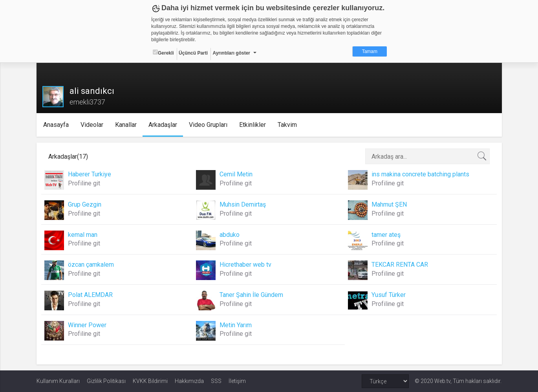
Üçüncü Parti (193, 53)
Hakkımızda (189, 381)
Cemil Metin (236, 174)
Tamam (370, 51)
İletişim (237, 381)
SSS (216, 381)
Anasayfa (56, 125)
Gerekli (163, 53)
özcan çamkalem (91, 265)
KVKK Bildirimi (150, 381)
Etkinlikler (253, 125)
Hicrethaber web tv (245, 265)
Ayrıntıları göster (231, 53)
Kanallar (126, 125)
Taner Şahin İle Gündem (251, 295)
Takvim (287, 125)
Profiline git (84, 183)
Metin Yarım (236, 325)
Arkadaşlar (163, 125)
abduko (230, 235)
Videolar (92, 125)
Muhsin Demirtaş (243, 204)
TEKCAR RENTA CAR (400, 265)
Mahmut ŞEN (389, 204)
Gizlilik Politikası (106, 381)
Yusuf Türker (389, 295)
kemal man (83, 235)
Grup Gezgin (85, 204)
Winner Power (87, 325)
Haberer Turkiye (90, 174)
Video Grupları (208, 125)
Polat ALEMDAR (90, 295)
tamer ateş (386, 235)
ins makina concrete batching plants (420, 174)
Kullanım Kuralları (58, 381)
